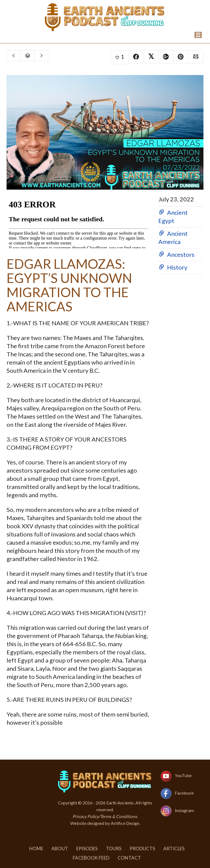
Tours (114, 848)
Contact (129, 858)
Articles (174, 848)
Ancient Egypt (173, 217)
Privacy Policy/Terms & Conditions (105, 816)
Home (36, 848)
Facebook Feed (91, 858)
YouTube (183, 775)
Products (142, 848)
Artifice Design (125, 823)
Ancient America (173, 238)
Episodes (87, 848)
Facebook (184, 793)
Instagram (184, 810)
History (177, 267)
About (60, 848)
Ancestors (181, 254)
